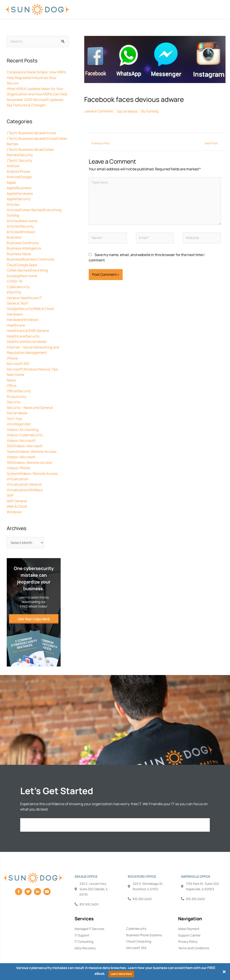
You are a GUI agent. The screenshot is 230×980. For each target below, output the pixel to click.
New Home (15, 369)
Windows (14, 504)
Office (12, 380)
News (11, 375)
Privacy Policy (188, 934)
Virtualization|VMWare (25, 482)
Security (14, 396)
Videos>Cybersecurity (25, 429)
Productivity (17, 391)
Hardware (15, 310)
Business (14, 235)
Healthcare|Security (23, 332)
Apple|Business (19, 186)
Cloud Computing (139, 934)
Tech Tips (15, 412)
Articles (13, 202)
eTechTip (14, 289)
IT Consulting (84, 934)
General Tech (18, 299)
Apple (11, 181)
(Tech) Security (20, 159)
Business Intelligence (24, 246)
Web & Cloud (17, 499)
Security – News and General (30, 402)
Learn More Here (121, 974)
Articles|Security (20, 224)
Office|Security (19, 386)
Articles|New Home (22, 219)
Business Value (19, 251)
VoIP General (17, 493)
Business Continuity (23, 240)
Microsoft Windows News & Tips (33, 364)
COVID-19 (15, 278)
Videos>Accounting (23, 423)
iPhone (13, 353)
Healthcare (16, 321)
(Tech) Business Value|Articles (32, 132)
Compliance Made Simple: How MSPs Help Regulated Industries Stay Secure (37, 78)
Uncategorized (19, 418)
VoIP (10, 488)
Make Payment (189, 921)
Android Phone (19, 170)
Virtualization (18, 472)
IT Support (82, 928)
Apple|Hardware (20, 192)
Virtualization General (25, 477)
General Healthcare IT (25, 294)
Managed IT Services (89, 921)
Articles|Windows (21, 229)
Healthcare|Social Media (27, 337)
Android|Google (19, 175)
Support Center (189, 928)
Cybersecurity (18, 283)
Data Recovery (85, 941)
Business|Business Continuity (31, 256)
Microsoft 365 (18, 359)
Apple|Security (19, 197)
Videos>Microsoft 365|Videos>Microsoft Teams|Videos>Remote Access (32, 439)
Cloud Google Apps (22, 262)
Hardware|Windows (23, 316)
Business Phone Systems (144, 927)
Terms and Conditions (194, 941)
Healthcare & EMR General (28, 326)
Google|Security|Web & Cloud (31, 305)
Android (13, 165)
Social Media (17, 407)
